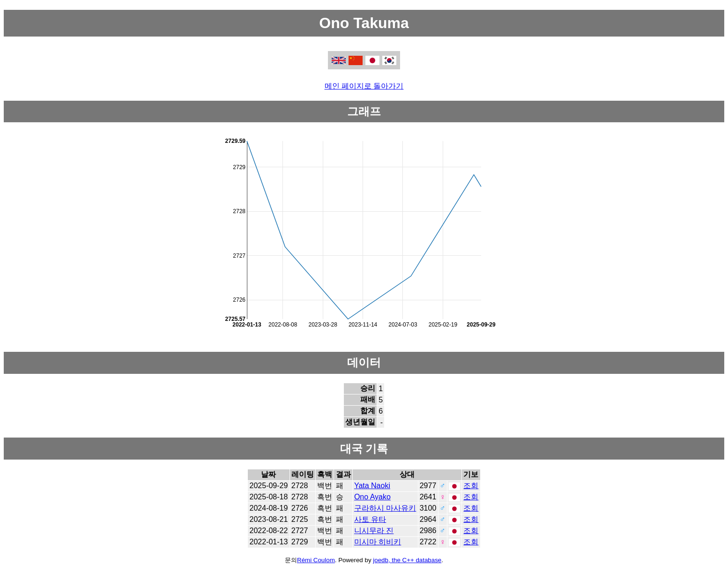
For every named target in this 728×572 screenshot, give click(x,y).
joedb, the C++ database (407, 560)
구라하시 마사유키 (385, 508)
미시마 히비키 (378, 542)
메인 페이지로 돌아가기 (364, 86)
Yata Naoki (372, 486)
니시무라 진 (374, 531)
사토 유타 (370, 519)
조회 (471, 486)
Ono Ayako (372, 497)
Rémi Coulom (316, 560)
